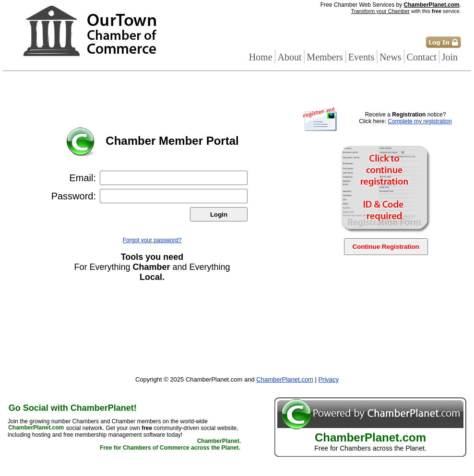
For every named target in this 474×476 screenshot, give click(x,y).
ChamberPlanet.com (432, 5)
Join (450, 57)
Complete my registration (420, 121)
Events (361, 57)
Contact (422, 57)
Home (261, 57)
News (391, 57)
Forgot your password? (152, 240)
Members (325, 57)
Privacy (328, 379)
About (289, 57)
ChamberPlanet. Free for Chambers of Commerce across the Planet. (170, 445)
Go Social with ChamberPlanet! (73, 408)
